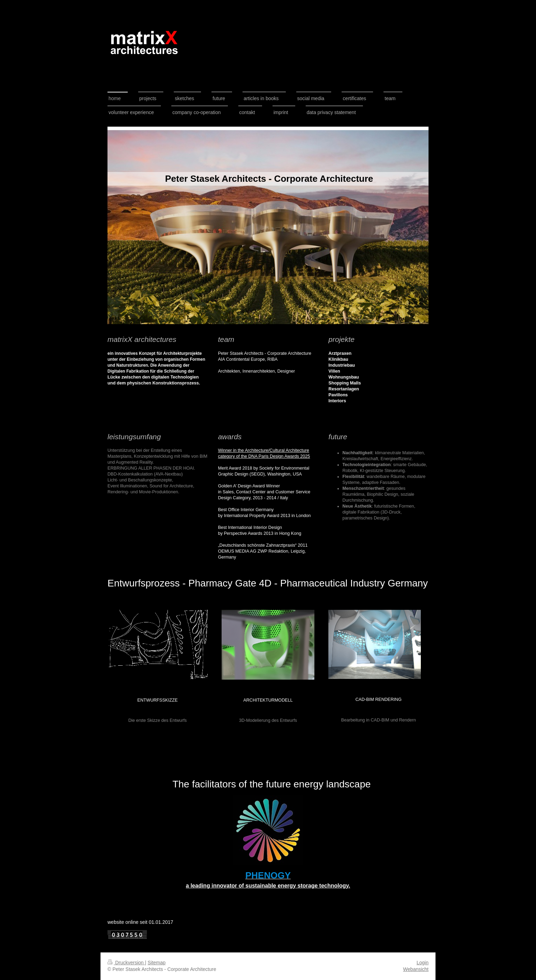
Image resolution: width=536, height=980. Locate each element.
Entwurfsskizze (158, 700)
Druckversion (126, 963)
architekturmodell (268, 700)
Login (423, 963)
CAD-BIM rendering (379, 700)
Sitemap (157, 963)
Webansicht (416, 969)
